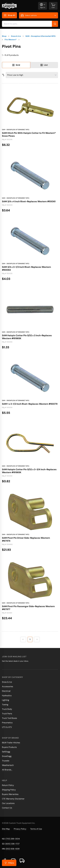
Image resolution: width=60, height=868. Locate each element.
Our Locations (8, 803)
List (44, 65)
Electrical (6, 691)
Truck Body (7, 709)
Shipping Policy (9, 790)
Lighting (6, 700)
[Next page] (37, 639)
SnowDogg (7, 756)
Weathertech (8, 765)
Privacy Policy (20, 829)
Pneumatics (7, 723)
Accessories (7, 686)
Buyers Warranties (10, 794)
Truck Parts (7, 714)
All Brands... (7, 770)
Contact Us (7, 808)
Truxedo (6, 761)
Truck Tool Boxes (9, 718)
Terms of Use (36, 829)
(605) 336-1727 (12, 844)
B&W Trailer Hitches (11, 743)
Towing (5, 705)
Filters (9, 863)
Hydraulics (7, 696)
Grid (16, 65)
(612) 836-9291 (13, 849)
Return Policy (8, 785)
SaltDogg (6, 752)
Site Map (6, 829)
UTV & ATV (7, 727)
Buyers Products (9, 747)
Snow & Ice (7, 682)
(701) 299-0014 (13, 839)
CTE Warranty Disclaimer (13, 799)
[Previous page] (23, 639)
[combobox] (30, 24)
